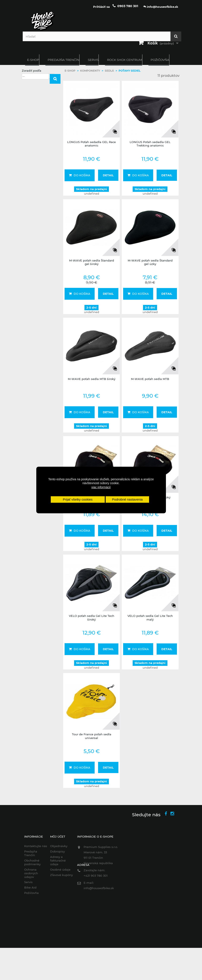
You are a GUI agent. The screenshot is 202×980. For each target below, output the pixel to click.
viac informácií (101, 487)
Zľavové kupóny (61, 875)
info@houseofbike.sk (99, 888)
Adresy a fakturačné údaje (58, 860)
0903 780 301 (128, 6)
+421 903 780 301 (96, 876)
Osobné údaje (60, 870)
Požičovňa (160, 60)
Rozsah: (27, 168)
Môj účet (58, 837)
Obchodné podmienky (32, 862)
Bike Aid (30, 887)
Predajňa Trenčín (63, 60)
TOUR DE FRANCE (42, 146)
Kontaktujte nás (36, 846)
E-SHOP (33, 60)
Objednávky (59, 846)
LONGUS (36, 135)
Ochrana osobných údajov (31, 873)
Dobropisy (57, 851)
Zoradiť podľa (32, 71)
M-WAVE (36, 141)
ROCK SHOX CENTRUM (125, 60)
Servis (93, 60)
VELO (33, 152)
